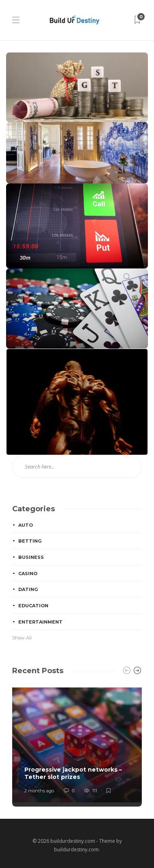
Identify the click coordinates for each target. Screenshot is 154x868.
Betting (30, 541)
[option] (77, 745)
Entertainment (40, 622)
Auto (26, 525)
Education (33, 606)
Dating (28, 589)
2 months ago (39, 791)
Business (31, 557)
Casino (28, 574)
